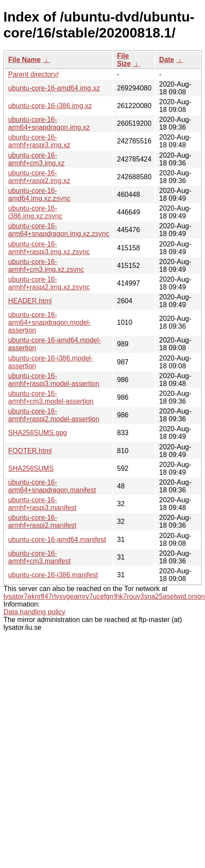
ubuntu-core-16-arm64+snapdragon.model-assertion (50, 322)
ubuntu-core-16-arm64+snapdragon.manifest (52, 486)
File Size (124, 60)
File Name (24, 60)
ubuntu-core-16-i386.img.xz (50, 106)
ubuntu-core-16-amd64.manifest (57, 540)
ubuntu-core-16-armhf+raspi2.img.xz (39, 177)
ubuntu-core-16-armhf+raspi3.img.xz (39, 141)
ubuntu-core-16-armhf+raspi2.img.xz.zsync (49, 283)
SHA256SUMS (31, 468)
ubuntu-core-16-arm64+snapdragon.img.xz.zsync (59, 230)
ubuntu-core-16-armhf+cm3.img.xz (36, 159)
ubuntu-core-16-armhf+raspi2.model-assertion (54, 415)
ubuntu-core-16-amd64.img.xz (54, 88)
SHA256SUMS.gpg (38, 433)
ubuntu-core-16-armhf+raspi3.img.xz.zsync (49, 248)
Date (167, 60)
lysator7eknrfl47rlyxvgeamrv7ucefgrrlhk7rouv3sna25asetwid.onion (104, 596)
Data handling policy (34, 612)
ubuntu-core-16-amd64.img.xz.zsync (39, 194)
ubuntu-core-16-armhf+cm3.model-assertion (51, 397)
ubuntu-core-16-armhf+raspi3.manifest (42, 504)
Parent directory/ (33, 74)
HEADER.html (30, 301)
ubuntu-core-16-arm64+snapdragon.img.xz (49, 123)
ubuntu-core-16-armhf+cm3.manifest (39, 557)
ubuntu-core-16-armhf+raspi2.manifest (42, 521)
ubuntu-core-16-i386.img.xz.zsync (35, 212)
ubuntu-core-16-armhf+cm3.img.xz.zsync (46, 266)
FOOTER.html (30, 451)
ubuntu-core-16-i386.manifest (53, 575)
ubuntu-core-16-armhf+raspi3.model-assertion (54, 380)
